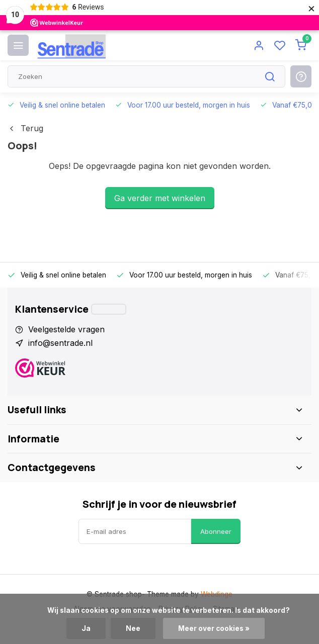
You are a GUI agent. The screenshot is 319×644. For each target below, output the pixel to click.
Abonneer (216, 531)
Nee (133, 628)
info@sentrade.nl (60, 343)
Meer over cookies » (214, 628)
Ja (86, 628)
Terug (25, 128)
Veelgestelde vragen (66, 329)
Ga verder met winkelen (160, 198)
